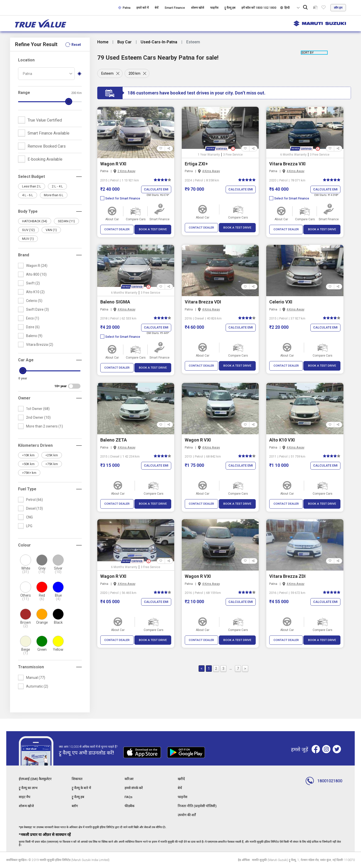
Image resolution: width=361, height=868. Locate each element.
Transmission (31, 667)
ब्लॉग (75, 806)
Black (58, 622)
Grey (42, 570)
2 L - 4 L (57, 186)
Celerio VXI (281, 302)
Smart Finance (175, 8)
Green (42, 649)
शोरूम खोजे (198, 8)
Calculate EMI (156, 190)
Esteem (107, 73)
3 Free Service (233, 155)
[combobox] (46, 74)
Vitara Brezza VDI (203, 302)
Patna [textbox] (27, 74)
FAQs (129, 797)
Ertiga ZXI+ (196, 164)
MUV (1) (28, 239)
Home (103, 42)
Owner (24, 398)
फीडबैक (130, 806)
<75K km (52, 464)
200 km (135, 73)
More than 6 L (54, 195)
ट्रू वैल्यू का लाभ (28, 788)
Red (42, 597)
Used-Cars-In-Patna (159, 42)
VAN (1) (51, 230)
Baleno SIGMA (115, 302)
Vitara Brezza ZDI (287, 576)
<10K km (28, 455)
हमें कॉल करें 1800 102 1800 (259, 8)
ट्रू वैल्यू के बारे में (81, 788)
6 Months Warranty (293, 155)
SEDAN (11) (66, 221)
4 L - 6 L (28, 195)
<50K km (28, 464)
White (26, 570)
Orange (42, 622)
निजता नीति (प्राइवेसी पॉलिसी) (197, 806)
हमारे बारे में (143, 8)
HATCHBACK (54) (35, 221)
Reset (76, 45)
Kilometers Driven (35, 445)
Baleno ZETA (114, 440)
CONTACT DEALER (117, 230)
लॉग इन (338, 8)
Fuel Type (27, 489)
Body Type (28, 211)
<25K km (52, 455)
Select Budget (31, 177)
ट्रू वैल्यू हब (230, 8)
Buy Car (124, 42)
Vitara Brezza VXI (287, 164)
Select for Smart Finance (120, 199)
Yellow (58, 649)
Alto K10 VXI (282, 440)
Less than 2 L (32, 186)
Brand (24, 255)
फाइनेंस (214, 8)
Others (26, 597)
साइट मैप (25, 797)
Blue (58, 597)
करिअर (129, 779)
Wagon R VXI (113, 164)
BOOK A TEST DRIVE (153, 230)
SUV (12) (28, 230)
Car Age (26, 360)
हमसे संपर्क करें (134, 788)
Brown (26, 624)
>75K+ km (29, 473)
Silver (58, 570)
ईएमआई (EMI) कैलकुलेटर (36, 779)
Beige (26, 651)
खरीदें (181, 779)
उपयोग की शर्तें (187, 815)
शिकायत (77, 779)
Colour (24, 545)
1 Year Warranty (209, 155)
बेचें (157, 8)
